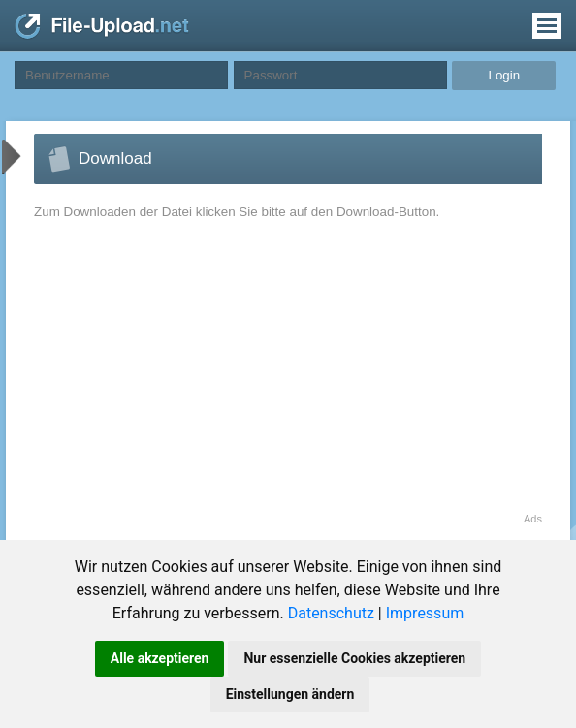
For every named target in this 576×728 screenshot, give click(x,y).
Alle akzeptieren (160, 658)
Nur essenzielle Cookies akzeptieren (354, 658)
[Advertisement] (198, 377)
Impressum (425, 613)
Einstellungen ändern (290, 694)
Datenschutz (331, 613)
